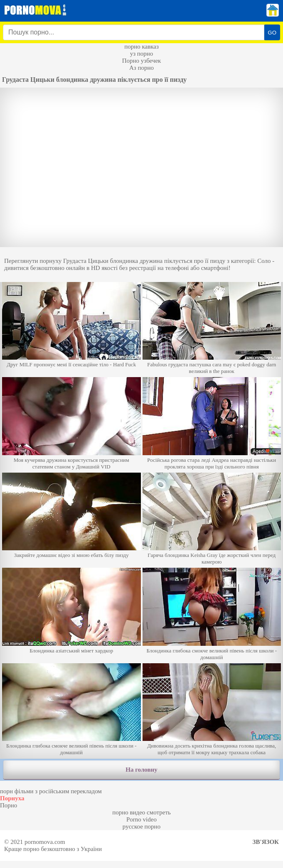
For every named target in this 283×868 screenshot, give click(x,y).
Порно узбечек (142, 61)
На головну (141, 770)
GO (272, 33)
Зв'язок (266, 842)
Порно (9, 805)
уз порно (142, 54)
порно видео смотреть (141, 812)
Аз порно (141, 68)
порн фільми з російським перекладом (51, 791)
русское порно (141, 826)
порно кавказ (141, 47)
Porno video (141, 819)
